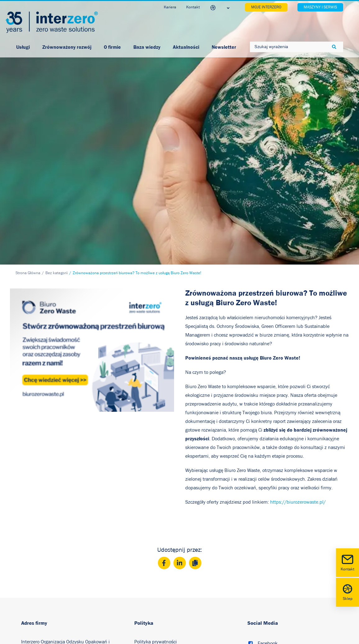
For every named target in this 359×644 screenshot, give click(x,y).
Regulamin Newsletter (158, 581)
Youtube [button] (266, 546)
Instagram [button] (268, 557)
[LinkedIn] (180, 445)
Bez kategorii (57, 155)
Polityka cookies (151, 538)
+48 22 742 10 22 (50, 573)
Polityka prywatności (156, 524)
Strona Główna (28, 155)
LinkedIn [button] (267, 536)
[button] (251, 526)
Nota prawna (148, 552)
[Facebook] (164, 445)
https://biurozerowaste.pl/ (298, 384)
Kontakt (347, 562)
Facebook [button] (268, 525)
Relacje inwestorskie (156, 567)
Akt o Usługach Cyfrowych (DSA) (168, 595)
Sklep (347, 592)
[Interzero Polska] (52, 22)
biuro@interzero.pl (56, 582)
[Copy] (195, 445)
